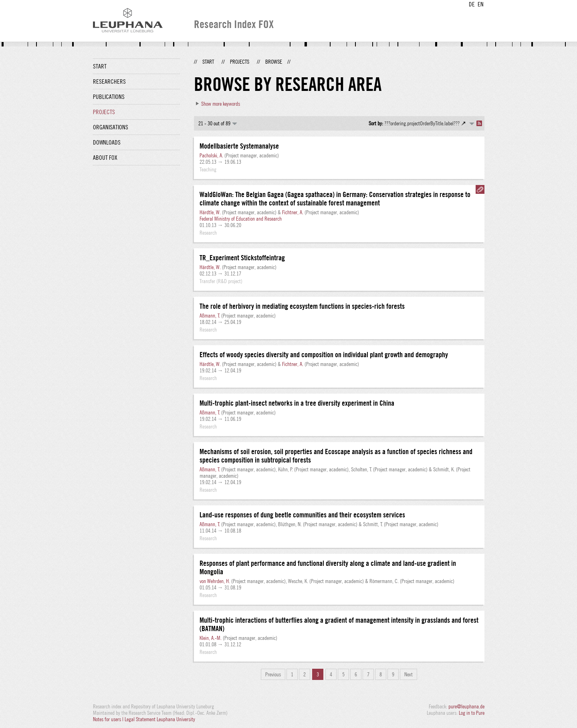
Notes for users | (109, 719)
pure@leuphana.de (466, 706)
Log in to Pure (472, 713)
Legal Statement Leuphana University (160, 719)
